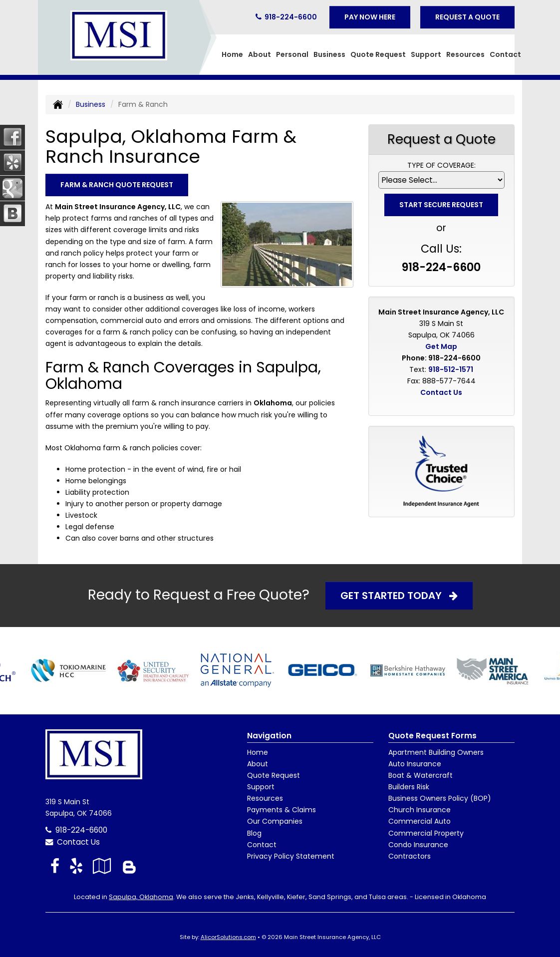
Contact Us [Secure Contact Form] (441, 392)
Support (261, 787)
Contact (505, 54)
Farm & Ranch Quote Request (117, 185)
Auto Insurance (415, 764)
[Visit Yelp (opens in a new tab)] (76, 866)
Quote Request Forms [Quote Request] (432, 736)
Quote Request (274, 775)
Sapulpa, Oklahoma (141, 897)
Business (91, 104)
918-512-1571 (451, 369)
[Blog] (129, 866)
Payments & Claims (281, 810)
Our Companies (275, 821)
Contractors (410, 856)
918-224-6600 (291, 17)
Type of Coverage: (441, 165)
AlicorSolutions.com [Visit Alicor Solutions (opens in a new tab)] (228, 937)
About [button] (260, 54)
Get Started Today (399, 596)
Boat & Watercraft (420, 775)
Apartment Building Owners (436, 752)
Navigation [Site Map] (269, 736)
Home (232, 54)
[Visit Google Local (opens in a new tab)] (102, 866)
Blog (254, 833)
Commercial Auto (420, 821)
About (258, 764)
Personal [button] (292, 54)
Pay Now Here (370, 17)
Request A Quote (467, 17)
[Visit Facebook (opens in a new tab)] (55, 866)
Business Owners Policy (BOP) (440, 798)
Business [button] (329, 54)
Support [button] (426, 54)
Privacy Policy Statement (291, 856)
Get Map (441, 346)
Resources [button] (465, 54)
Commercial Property (426, 833)
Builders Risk (409, 787)
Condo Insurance (418, 845)
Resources (265, 798)
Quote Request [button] (378, 54)
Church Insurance (420, 810)
